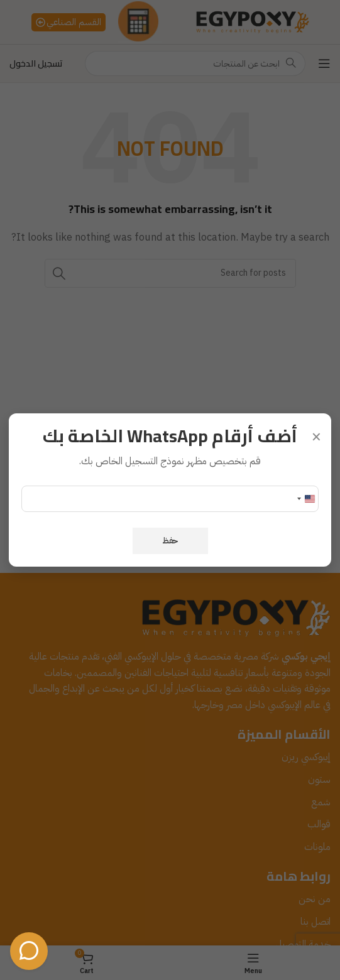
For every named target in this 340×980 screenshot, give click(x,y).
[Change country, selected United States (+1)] (305, 499)
